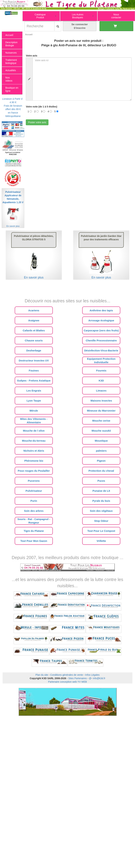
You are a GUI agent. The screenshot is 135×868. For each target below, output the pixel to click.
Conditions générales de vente (67, 675)
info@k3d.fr (99, 678)
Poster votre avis (37, 122)
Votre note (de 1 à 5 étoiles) (41, 107)
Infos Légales (92, 675)
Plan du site (42, 675)
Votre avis (31, 56)
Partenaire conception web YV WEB (67, 682)
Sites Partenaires (78, 678)
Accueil (29, 35)
